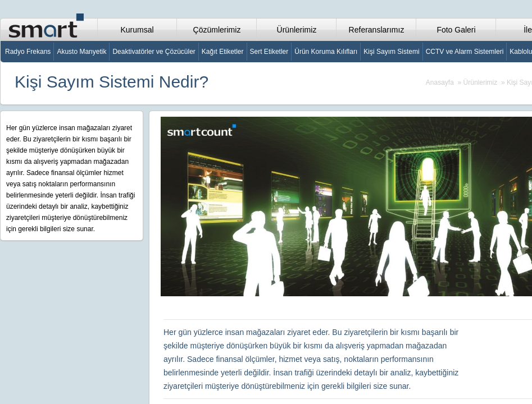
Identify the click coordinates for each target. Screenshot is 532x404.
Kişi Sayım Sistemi (391, 52)
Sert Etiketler (269, 52)
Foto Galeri (456, 30)
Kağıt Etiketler (223, 52)
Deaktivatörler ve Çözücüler (154, 52)
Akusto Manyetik (81, 52)
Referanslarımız (377, 30)
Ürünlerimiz (297, 30)
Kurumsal (137, 30)
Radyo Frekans (28, 52)
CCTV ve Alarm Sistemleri (465, 52)
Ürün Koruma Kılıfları (326, 52)
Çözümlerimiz (217, 30)
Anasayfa (440, 82)
